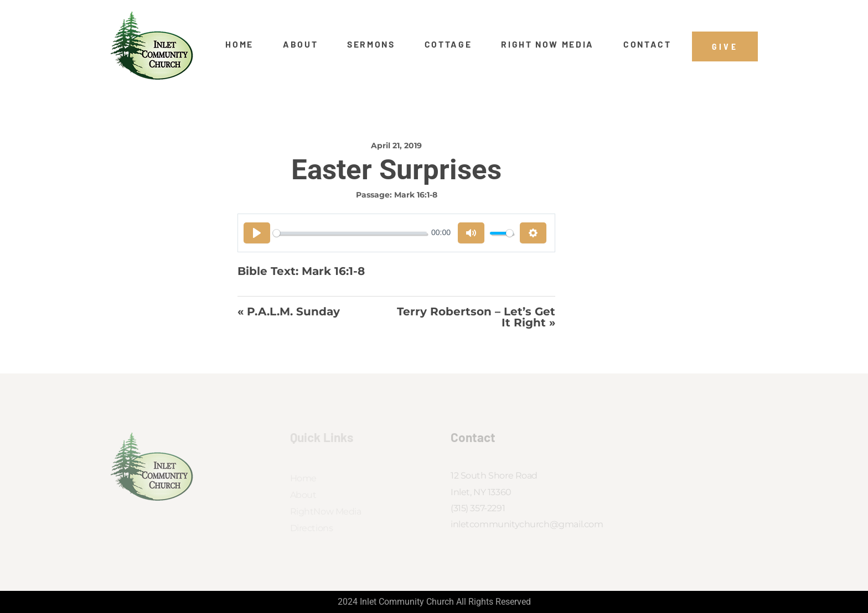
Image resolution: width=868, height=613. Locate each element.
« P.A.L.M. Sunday (289, 312)
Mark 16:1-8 (416, 195)
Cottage (448, 44)
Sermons (371, 44)
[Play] (257, 233)
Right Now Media (547, 44)
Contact (647, 44)
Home (239, 44)
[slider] (350, 233)
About (300, 44)
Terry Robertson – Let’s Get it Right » (476, 317)
